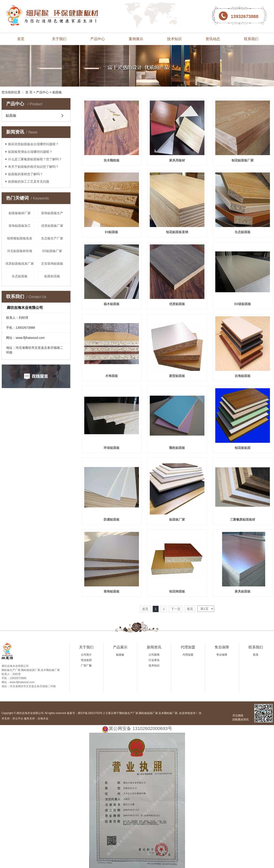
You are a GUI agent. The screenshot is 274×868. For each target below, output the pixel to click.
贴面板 (57, 92)
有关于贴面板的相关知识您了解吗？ (33, 167)
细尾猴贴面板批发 (20, 238)
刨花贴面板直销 (177, 232)
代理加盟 (188, 647)
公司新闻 (154, 655)
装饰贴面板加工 (20, 226)
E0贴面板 (111, 232)
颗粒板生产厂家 (129, 713)
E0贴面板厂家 (52, 251)
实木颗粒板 (112, 160)
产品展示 (120, 647)
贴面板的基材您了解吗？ (26, 174)
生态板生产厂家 (52, 238)
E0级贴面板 (243, 304)
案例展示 (136, 39)
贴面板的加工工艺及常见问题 (29, 181)
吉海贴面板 (243, 376)
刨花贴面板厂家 (243, 160)
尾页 (190, 609)
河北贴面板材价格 (20, 251)
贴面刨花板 (52, 276)
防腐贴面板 (112, 519)
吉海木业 (43, 719)
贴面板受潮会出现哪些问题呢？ (30, 152)
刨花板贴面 (243, 448)
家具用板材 (177, 160)
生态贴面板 (20, 276)
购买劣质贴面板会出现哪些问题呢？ (33, 144)
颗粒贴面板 (177, 448)
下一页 (176, 609)
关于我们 (59, 39)
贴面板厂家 (177, 519)
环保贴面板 (112, 448)
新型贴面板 (177, 376)
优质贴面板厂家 (52, 226)
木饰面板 (112, 376)
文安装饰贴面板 (52, 264)
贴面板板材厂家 (20, 213)
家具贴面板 (243, 591)
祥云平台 (18, 719)
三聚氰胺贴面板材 (243, 519)
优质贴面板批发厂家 (20, 264)
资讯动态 (213, 39)
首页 (21, 39)
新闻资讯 (154, 647)
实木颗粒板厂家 (168, 713)
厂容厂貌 (86, 666)
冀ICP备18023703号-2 (91, 713)
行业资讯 (154, 660)
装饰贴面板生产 (52, 213)
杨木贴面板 (112, 304)
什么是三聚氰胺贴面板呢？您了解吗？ (35, 159)
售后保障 (222, 647)
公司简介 (86, 655)
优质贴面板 (177, 304)
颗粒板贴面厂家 (148, 713)
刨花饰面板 (177, 591)
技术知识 (174, 39)
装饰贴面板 (112, 591)
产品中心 (98, 39)
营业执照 (86, 660)
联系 (256, 655)
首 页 (29, 92)
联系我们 (251, 39)
